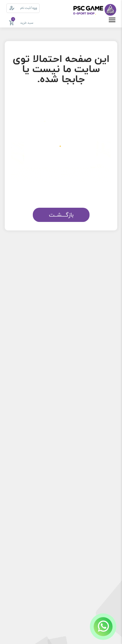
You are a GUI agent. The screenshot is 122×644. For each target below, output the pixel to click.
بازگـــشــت (61, 215)
